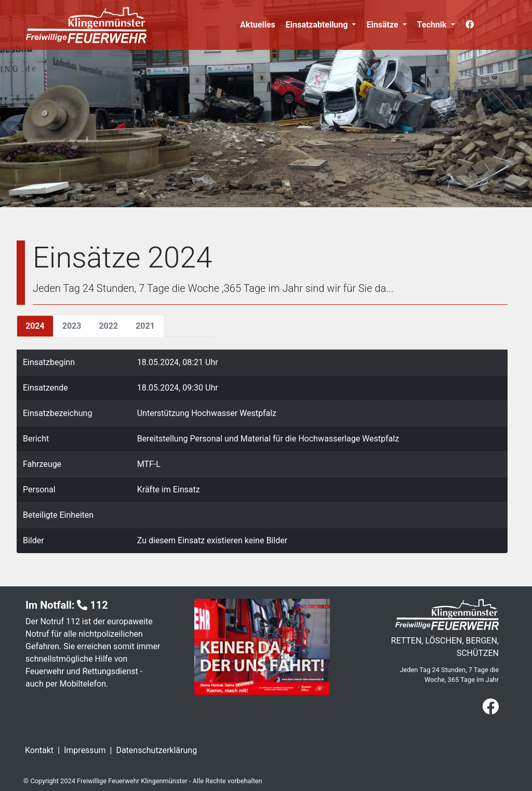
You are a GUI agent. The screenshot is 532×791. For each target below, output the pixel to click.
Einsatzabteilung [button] (318, 25)
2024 (35, 326)
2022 (108, 326)
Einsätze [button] (383, 25)
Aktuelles (258, 25)
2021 (145, 326)
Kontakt (39, 750)
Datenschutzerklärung (156, 750)
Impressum (85, 750)
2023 (72, 326)
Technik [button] (433, 25)
